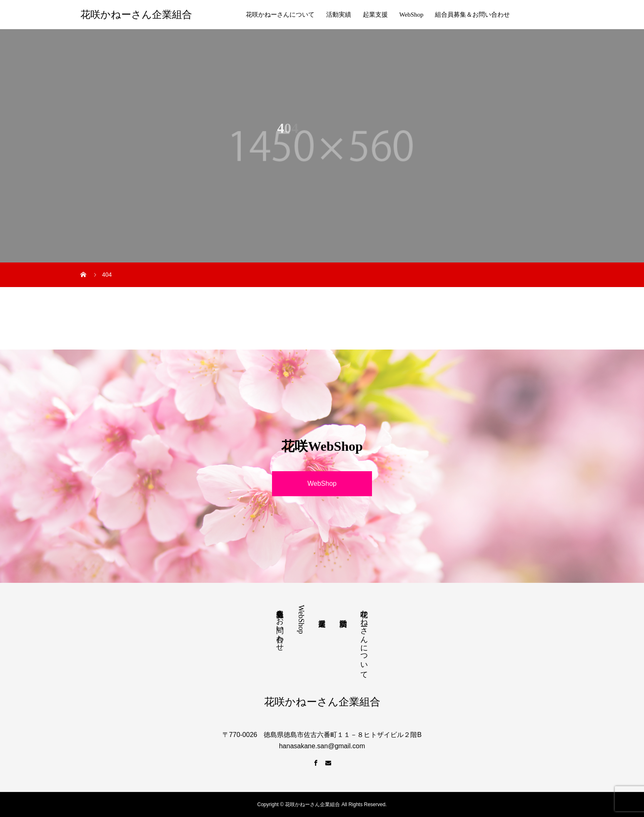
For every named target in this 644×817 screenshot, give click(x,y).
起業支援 (375, 15)
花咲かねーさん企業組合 (136, 15)
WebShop (412, 15)
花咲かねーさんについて (280, 15)
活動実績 (339, 15)
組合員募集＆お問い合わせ (472, 15)
